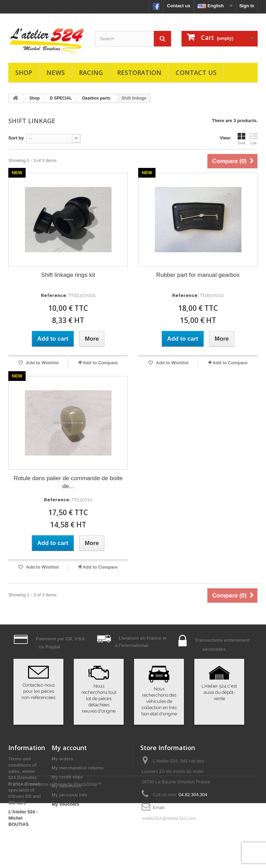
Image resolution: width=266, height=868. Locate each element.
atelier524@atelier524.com (169, 818)
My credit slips (67, 777)
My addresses (66, 786)
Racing (91, 73)
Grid (241, 139)
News (56, 73)
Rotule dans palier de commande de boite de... (68, 482)
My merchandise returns (78, 768)
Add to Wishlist (42, 363)
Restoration (139, 73)
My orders (62, 759)
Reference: (54, 295)
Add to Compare (100, 363)
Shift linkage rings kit (68, 275)
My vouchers (65, 804)
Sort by (16, 138)
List (254, 139)
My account (69, 748)
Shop (24, 73)
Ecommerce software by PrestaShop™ (63, 849)
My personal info (69, 795)
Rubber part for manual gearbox (198, 275)
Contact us (179, 6)
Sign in (247, 6)
